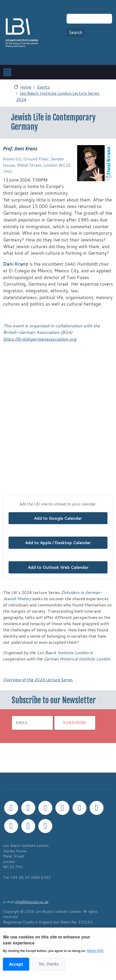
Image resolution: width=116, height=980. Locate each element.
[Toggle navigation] (7, 72)
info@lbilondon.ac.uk (32, 902)
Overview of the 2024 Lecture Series (38, 680)
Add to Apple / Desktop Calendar (58, 543)
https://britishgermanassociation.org (40, 339)
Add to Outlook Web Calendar (58, 567)
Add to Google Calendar (58, 518)
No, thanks (49, 964)
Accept (16, 964)
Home (26, 87)
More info (95, 951)
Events (43, 87)
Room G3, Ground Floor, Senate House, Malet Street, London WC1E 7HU (37, 165)
